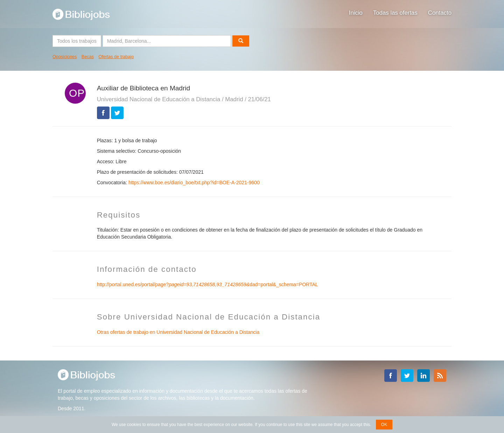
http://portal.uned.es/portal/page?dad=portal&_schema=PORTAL (208, 284)
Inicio (356, 13)
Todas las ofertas (395, 13)
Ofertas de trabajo (116, 57)
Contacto (440, 13)
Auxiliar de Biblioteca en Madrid (143, 88)
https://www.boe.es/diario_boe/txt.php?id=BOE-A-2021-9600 (194, 183)
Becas (88, 57)
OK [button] (384, 425)
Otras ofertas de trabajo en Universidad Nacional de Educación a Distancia (178, 332)
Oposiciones (65, 57)
